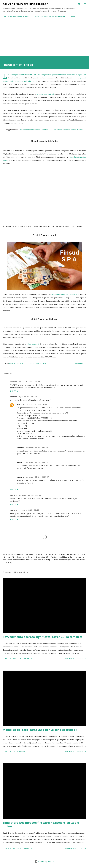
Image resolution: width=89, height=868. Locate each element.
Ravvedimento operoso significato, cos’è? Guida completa (43, 637)
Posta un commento (23, 659)
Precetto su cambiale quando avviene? (68, 130)
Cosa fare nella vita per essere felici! (50, 17)
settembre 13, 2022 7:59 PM (37, 448)
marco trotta (22, 404)
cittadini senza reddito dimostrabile (65, 294)
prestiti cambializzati (19, 364)
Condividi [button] (79, 364)
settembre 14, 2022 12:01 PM (37, 477)
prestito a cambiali (39, 364)
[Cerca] (79, 4)
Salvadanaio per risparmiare (25, 4)
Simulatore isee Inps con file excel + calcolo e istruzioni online (41, 824)
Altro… (74, 17)
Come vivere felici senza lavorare (16, 17)
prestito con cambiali (45, 94)
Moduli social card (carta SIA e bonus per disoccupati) (40, 730)
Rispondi (14, 391)
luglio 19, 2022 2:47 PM (38, 404)
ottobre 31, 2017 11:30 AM (29, 382)
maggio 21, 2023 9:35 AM (29, 510)
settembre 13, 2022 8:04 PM (37, 462)
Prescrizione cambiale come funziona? (34, 130)
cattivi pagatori (33, 344)
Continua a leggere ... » (76, 659)
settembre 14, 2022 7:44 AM (30, 495)
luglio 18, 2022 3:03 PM (28, 397)
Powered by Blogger (44, 861)
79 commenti (19, 752)
